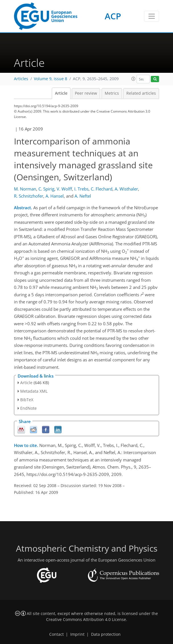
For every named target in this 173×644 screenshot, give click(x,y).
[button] (133, 79)
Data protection (106, 634)
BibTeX (27, 400)
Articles (21, 79)
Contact (56, 634)
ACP (113, 16)
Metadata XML (34, 391)
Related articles (141, 93)
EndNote (28, 408)
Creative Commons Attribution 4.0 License (86, 620)
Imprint (77, 634)
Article (61, 93)
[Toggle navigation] (152, 16)
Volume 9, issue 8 (51, 79)
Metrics (112, 93)
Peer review (86, 93)
